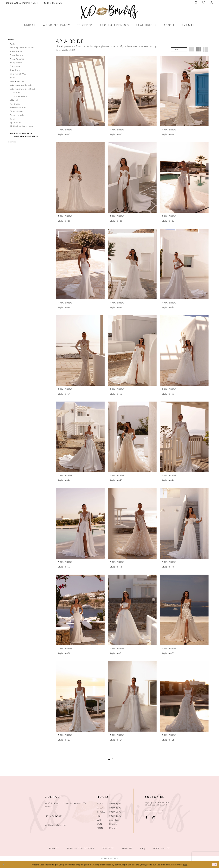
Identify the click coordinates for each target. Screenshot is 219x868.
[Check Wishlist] (204, 3)
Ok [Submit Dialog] (214, 864)
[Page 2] (113, 758)
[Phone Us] (52, 3)
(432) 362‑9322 (54, 816)
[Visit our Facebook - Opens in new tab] (146, 819)
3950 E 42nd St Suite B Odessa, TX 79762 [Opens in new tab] (66, 805)
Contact (108, 848)
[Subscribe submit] (172, 811)
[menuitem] (22, 3)
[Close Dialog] (5, 864)
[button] (196, 3)
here (185, 864)
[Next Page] (117, 758)
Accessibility (161, 848)
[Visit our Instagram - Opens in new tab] (154, 819)
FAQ (143, 848)
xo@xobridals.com (55, 825)
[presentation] (80, 91)
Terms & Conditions (80, 848)
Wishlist (127, 848)
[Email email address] (159, 811)
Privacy (54, 848)
